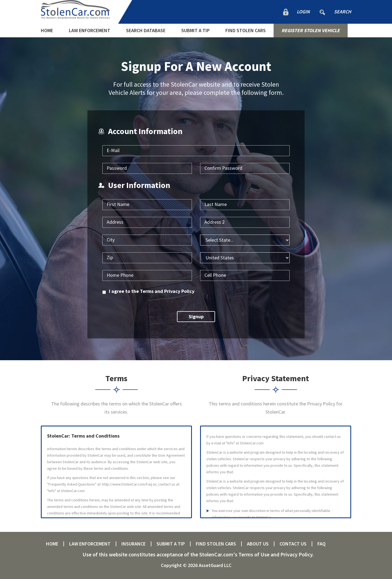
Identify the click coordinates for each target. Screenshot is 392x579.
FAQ (321, 544)
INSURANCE (134, 544)
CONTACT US (293, 544)
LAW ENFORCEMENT (90, 30)
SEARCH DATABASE (146, 30)
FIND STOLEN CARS (246, 30)
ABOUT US (258, 544)
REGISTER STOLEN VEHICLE (311, 30)
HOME (47, 30)
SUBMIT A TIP (195, 30)
